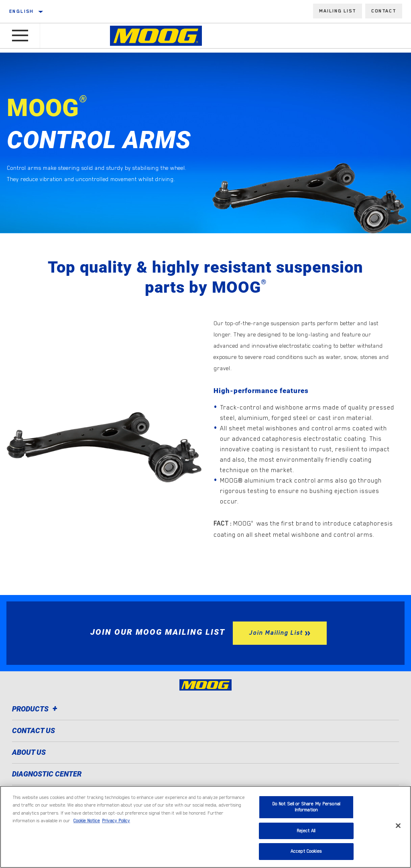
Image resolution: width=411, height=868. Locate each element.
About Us (29, 752)
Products (36, 709)
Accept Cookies (306, 851)
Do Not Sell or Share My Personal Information (306, 807)
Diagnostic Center (47, 774)
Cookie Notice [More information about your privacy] (87, 821)
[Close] (398, 826)
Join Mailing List (276, 633)
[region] (205, 827)
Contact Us (34, 730)
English (22, 11)
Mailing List (338, 11)
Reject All (306, 831)
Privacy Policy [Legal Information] (116, 821)
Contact (384, 11)
